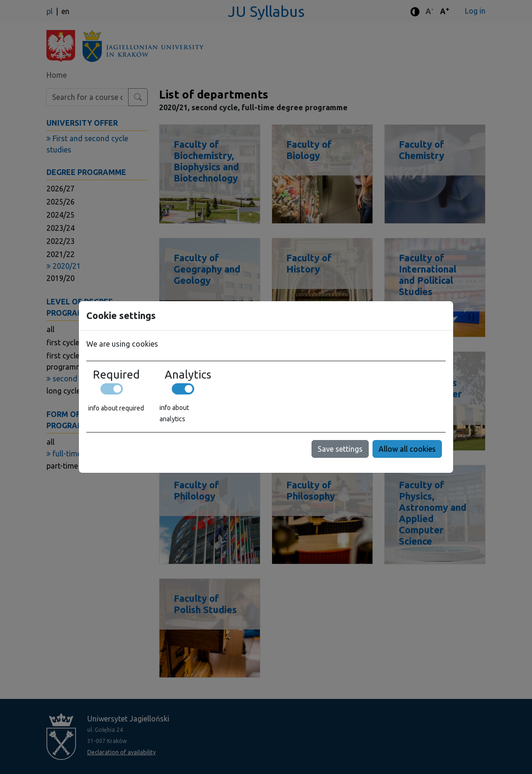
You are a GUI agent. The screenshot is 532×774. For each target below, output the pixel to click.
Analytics (188, 374)
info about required (116, 408)
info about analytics (174, 413)
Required (116, 374)
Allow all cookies (407, 449)
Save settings (340, 449)
